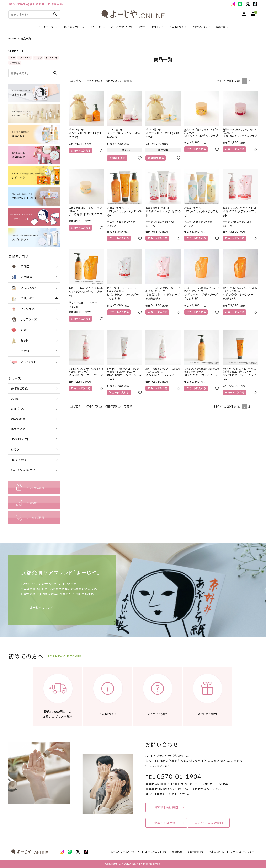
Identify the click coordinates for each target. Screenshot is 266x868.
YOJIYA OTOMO (23, 470)
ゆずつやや (18, 429)
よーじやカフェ (154, 852)
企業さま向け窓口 (166, 823)
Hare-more (18, 459)
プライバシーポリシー (243, 852)
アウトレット (23, 362)
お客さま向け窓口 (166, 807)
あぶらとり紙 (51, 58)
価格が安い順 (94, 81)
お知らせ (157, 27)
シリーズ (95, 27)
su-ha (12, 58)
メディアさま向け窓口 (209, 823)
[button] (255, 81)
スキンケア (23, 298)
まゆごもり (18, 409)
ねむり (15, 449)
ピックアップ (46, 27)
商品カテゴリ (72, 27)
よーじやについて (122, 27)
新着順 (128, 81)
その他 (20, 351)
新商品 (20, 267)
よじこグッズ (23, 319)
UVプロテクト (20, 439)
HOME (12, 38)
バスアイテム (25, 58)
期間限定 (22, 277)
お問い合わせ (201, 27)
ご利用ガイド (178, 27)
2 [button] (249, 81)
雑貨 (18, 330)
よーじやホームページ (123, 852)
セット (19, 341)
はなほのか (18, 419)
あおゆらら (15, 63)
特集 (142, 27)
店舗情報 (222, 27)
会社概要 (177, 852)
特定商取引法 (217, 852)
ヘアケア (38, 58)
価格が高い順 (113, 81)
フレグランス (24, 309)
